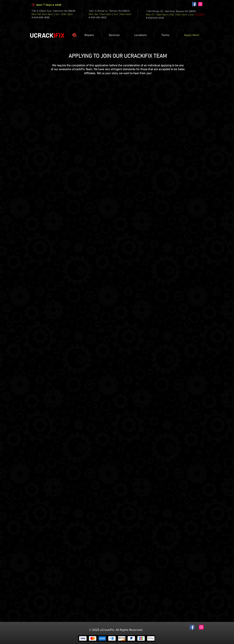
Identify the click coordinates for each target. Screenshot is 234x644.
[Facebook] (194, 4)
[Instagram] (200, 4)
